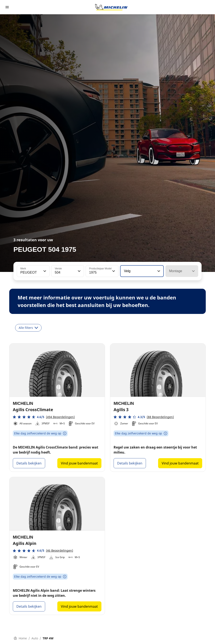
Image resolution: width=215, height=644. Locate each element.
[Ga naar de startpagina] (111, 7)
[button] (44, 271)
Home (20, 638)
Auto (35, 638)
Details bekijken (29, 463)
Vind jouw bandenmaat (79, 463)
